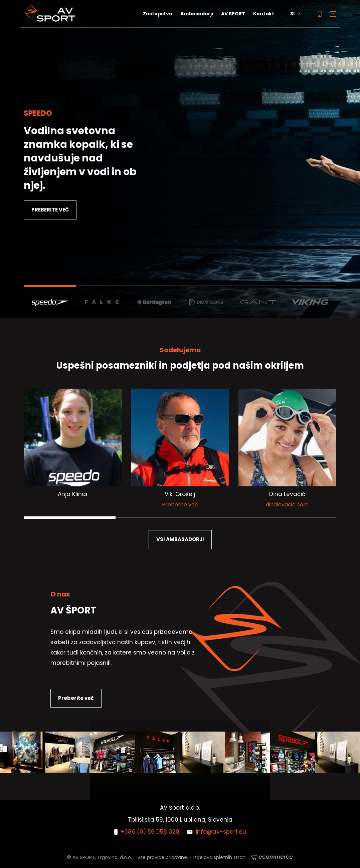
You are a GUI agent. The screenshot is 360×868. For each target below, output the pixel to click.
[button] (296, 14)
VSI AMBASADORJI (180, 539)
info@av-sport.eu (217, 832)
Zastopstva (158, 14)
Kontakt (264, 14)
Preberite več (180, 505)
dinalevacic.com (287, 505)
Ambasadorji (197, 14)
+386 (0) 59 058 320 (147, 832)
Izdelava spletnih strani (243, 857)
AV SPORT (233, 14)
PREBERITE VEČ (50, 210)
